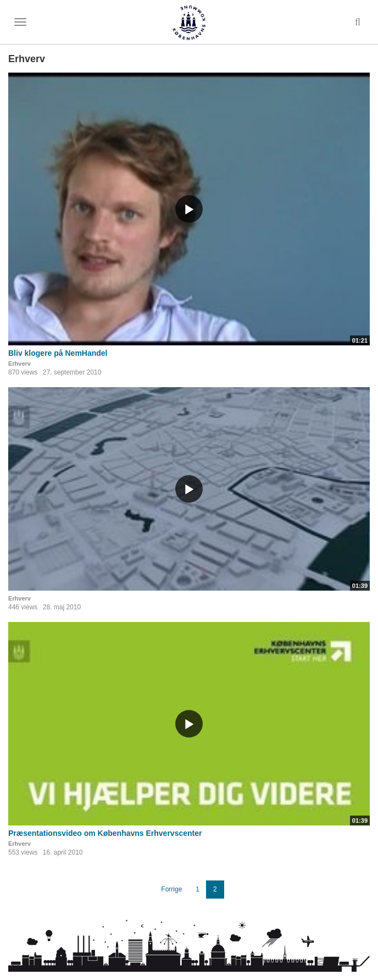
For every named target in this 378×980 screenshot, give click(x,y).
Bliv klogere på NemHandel (58, 353)
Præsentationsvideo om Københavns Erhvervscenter (105, 833)
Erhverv (20, 364)
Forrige (171, 889)
